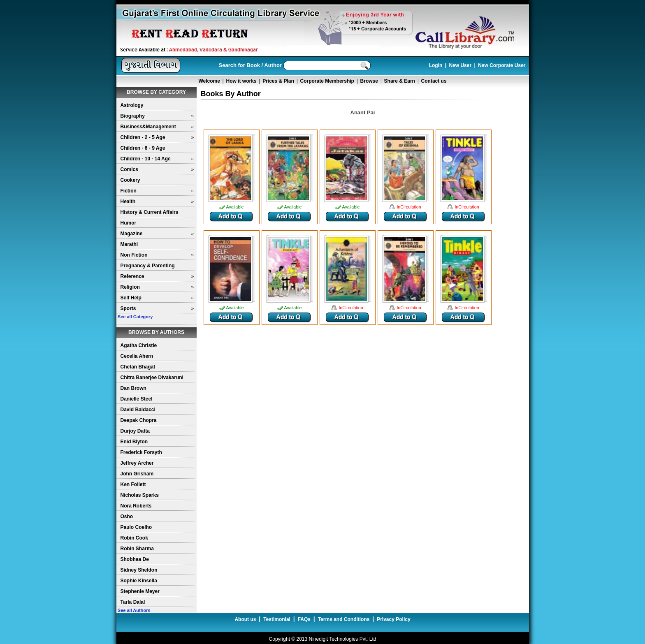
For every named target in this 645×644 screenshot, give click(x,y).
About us (245, 619)
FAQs (304, 619)
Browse (369, 81)
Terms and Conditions (344, 619)
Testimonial (277, 619)
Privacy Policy (393, 619)
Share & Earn (400, 81)
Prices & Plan (278, 81)
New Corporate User (502, 65)
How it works (241, 81)
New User (460, 65)
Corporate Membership (327, 81)
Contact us (434, 81)
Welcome (209, 81)
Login (436, 65)
